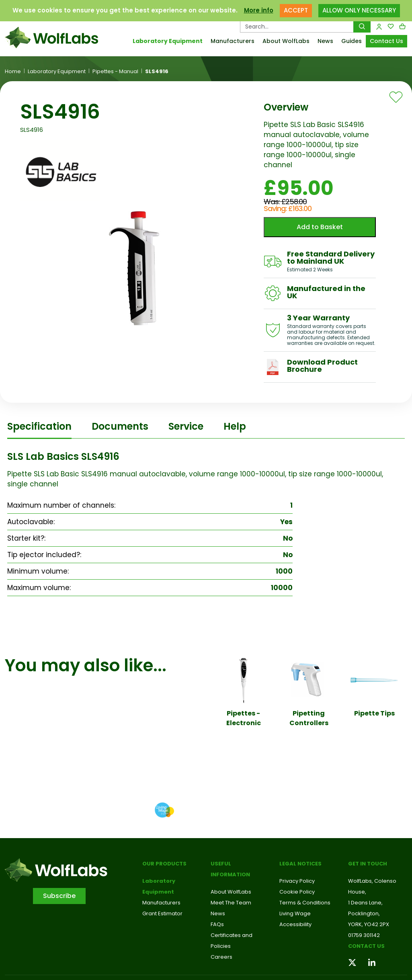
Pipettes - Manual (115, 72)
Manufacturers (233, 41)
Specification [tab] (39, 426)
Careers (221, 957)
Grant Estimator (162, 913)
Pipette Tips (374, 713)
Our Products (164, 864)
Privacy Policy (297, 881)
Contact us (366, 946)
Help (235, 426)
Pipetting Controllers (309, 718)
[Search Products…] (297, 27)
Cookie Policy (297, 892)
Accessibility (295, 924)
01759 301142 (364, 935)
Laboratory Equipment (168, 41)
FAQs (217, 924)
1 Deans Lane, (365, 903)
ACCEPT (296, 10)
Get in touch (368, 864)
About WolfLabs (286, 41)
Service (186, 426)
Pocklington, (364, 913)
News (325, 41)
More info (259, 10)
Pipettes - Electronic (244, 718)
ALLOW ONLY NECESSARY (359, 10)
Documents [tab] (120, 426)
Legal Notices (300, 864)
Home (13, 72)
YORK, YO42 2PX (369, 924)
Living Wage (295, 913)
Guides (352, 41)
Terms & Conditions (305, 903)
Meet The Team (231, 903)
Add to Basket (320, 227)
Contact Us (386, 41)
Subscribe (59, 896)
